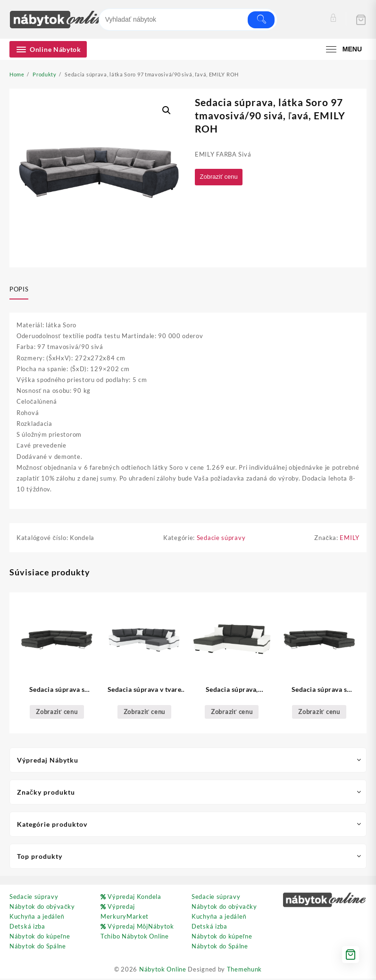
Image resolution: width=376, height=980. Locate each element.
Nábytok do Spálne (38, 947)
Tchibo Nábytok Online (135, 938)
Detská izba (27, 928)
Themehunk (244, 971)
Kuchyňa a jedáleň (37, 918)
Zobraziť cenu (221, 177)
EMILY (350, 539)
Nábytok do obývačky (42, 908)
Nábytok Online (163, 971)
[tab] (22, 290)
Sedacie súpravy (221, 539)
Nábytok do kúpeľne (40, 938)
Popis (19, 289)
